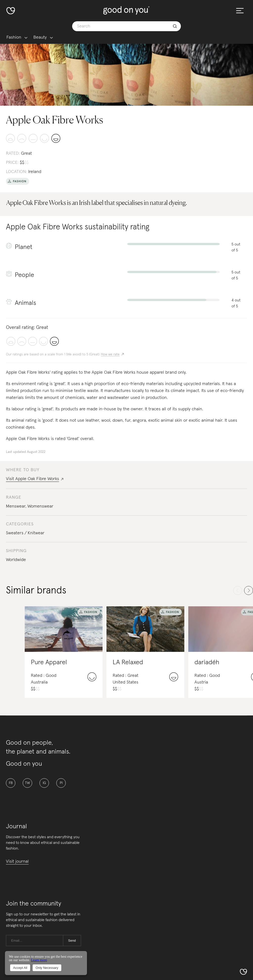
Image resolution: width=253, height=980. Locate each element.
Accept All (20, 968)
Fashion (14, 37)
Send (72, 941)
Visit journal (17, 861)
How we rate (110, 354)
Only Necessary (47, 968)
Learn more (39, 960)
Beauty (40, 37)
